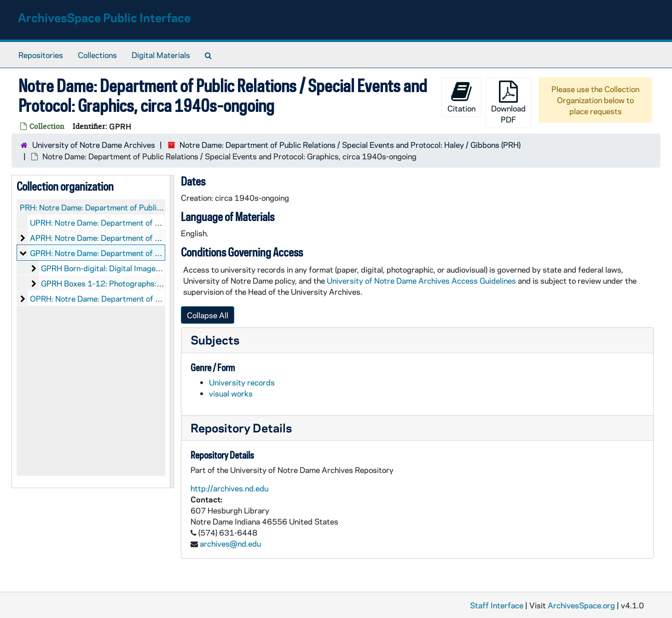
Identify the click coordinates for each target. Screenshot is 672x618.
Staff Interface (497, 605)
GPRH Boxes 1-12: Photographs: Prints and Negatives (137, 283)
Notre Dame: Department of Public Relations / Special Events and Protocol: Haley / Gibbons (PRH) (350, 145)
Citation (461, 97)
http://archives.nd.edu (229, 488)
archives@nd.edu (230, 543)
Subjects (215, 340)
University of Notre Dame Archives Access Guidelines (422, 280)
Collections (97, 55)
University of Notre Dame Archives (94, 145)
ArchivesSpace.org (581, 605)
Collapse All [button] (208, 315)
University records (242, 382)
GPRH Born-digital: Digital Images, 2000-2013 (124, 268)
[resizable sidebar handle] (172, 332)
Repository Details (241, 428)
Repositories (41, 55)
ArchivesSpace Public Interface (104, 17)
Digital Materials (161, 55)
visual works (231, 393)
